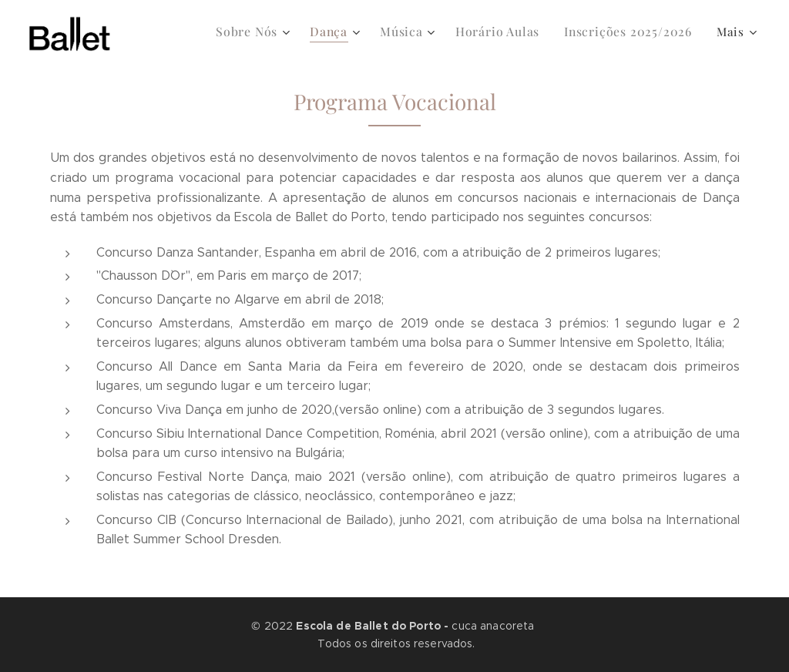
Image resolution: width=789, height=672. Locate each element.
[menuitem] (270, 32)
